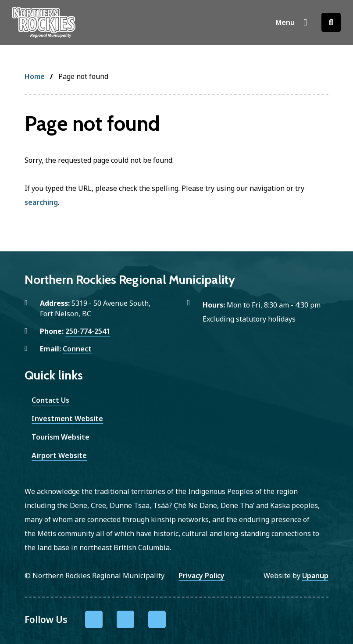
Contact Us (50, 400)
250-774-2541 (88, 331)
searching (41, 202)
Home (35, 76)
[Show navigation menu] (291, 22)
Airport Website (59, 455)
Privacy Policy (201, 576)
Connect (77, 349)
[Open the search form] (331, 22)
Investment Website (67, 419)
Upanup (315, 576)
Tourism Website (61, 437)
